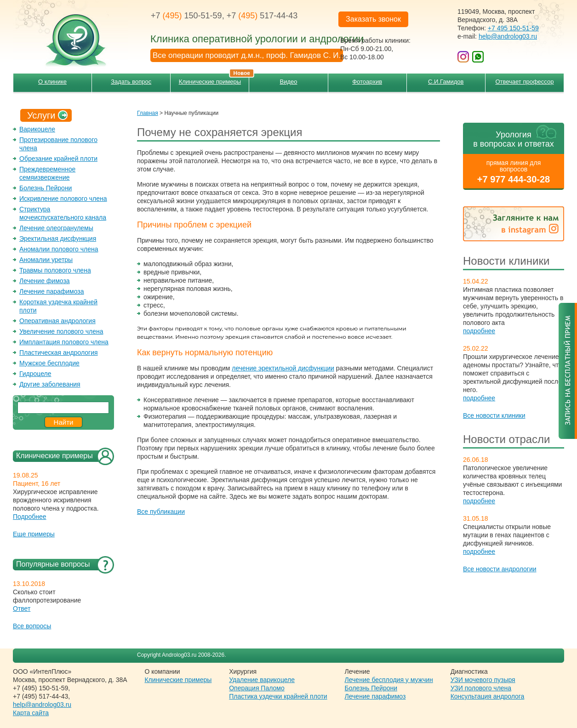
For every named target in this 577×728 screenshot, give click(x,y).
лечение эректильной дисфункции (283, 368)
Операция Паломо (257, 688)
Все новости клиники (494, 415)
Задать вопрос (131, 82)
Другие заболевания (50, 384)
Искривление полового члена (63, 199)
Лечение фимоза (45, 281)
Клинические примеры (214, 79)
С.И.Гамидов (446, 82)
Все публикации (161, 512)
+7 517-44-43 (262, 16)
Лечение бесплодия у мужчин (389, 680)
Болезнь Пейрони (46, 188)
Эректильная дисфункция (58, 239)
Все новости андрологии (500, 569)
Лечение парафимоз (375, 696)
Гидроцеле (35, 374)
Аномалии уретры (46, 260)
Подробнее (30, 517)
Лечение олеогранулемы (56, 228)
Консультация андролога (488, 696)
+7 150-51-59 (186, 16)
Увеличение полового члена (61, 331)
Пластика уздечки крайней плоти (278, 696)
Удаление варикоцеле (262, 680)
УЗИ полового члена (481, 688)
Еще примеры (34, 534)
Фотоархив (367, 82)
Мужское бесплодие (49, 363)
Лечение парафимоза (52, 291)
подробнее (479, 331)
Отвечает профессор (524, 82)
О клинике (52, 82)
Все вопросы (32, 626)
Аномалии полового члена (59, 249)
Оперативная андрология (57, 321)
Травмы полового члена (55, 270)
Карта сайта (31, 713)
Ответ (22, 609)
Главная (148, 113)
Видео (289, 82)
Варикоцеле (37, 129)
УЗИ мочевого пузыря (483, 680)
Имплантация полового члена (64, 342)
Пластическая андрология (59, 353)
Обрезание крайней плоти (58, 159)
